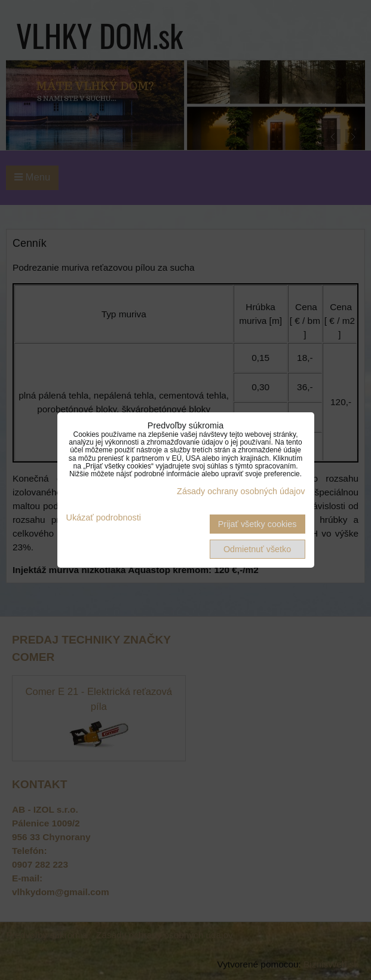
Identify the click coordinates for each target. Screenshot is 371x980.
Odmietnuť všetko (257, 549)
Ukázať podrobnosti (104, 518)
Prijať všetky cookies (257, 524)
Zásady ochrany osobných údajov (241, 491)
